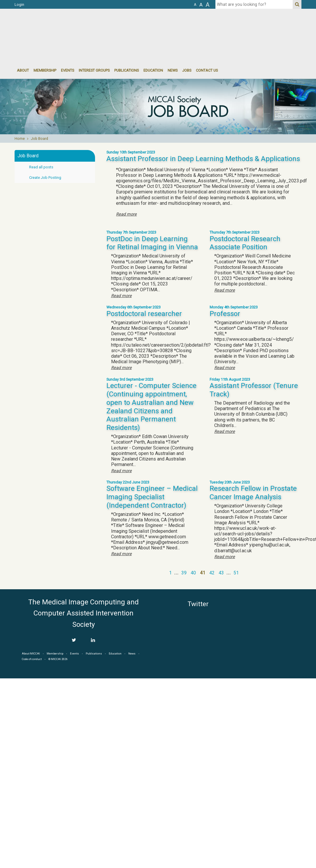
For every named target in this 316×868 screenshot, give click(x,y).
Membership (45, 70)
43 (221, 573)
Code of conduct (32, 659)
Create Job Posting (45, 178)
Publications (127, 70)
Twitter (198, 604)
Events (74, 653)
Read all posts (41, 167)
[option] (158, 107)
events (67, 70)
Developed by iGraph (301, 676)
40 (193, 573)
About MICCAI (31, 653)
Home (20, 139)
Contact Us (207, 70)
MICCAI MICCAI (62, 26)
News (173, 70)
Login (19, 5)
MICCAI (275, 624)
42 (212, 573)
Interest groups (94, 70)
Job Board (39, 139)
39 (184, 573)
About (23, 70)
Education (153, 70)
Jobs (187, 70)
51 (236, 573)
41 (203, 573)
